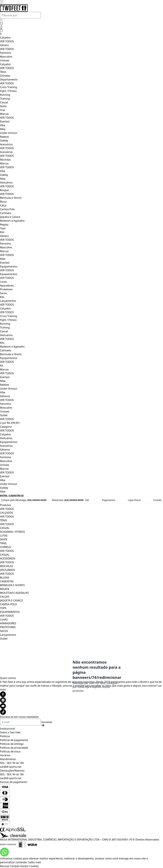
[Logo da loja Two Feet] (81, 8)
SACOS (4, 631)
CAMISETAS (7, 581)
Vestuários (6, 183)
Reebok (4, 137)
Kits (2, 232)
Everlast (5, 121)
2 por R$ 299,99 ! (10, 423)
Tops (3, 228)
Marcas (4, 114)
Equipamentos (9, 266)
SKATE (4, 539)
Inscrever (47, 723)
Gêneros (5, 396)
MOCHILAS (7, 566)
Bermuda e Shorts (11, 198)
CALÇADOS (7, 513)
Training (5, 99)
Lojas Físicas (134, 500)
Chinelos (5, 76)
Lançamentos (8, 301)
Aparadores (7, 286)
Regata (4, 224)
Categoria (6, 427)
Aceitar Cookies (29, 866)
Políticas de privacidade (14, 748)
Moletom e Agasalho (12, 221)
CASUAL (5, 528)
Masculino (6, 57)
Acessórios (6, 144)
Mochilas (5, 160)
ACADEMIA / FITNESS (12, 532)
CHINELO (5, 547)
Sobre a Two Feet (10, 732)
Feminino (6, 53)
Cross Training (9, 87)
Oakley (4, 141)
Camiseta (6, 213)
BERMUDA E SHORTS (12, 585)
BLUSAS (5, 578)
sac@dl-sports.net (11, 767)
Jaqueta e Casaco (10, 217)
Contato (158, 500)
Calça (3, 205)
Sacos (3, 293)
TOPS (3, 608)
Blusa (3, 202)
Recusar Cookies (10, 866)
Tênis (3, 72)
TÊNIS (4, 520)
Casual (4, 102)
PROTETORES (8, 627)
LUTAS (4, 536)
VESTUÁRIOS (8, 570)
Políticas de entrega (12, 744)
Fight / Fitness (8, 91)
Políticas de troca (10, 751)
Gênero (4, 45)
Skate (3, 106)
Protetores (6, 289)
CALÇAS (5, 597)
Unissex (5, 60)
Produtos (5, 505)
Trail (3, 110)
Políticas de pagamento (14, 740)
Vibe (3, 125)
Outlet (4, 415)
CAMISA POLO (8, 604)
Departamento (9, 79)
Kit (2, 366)
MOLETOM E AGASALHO (14, 593)
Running (5, 95)
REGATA (5, 589)
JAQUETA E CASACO (11, 600)
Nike (3, 129)
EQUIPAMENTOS (10, 612)
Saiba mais (35, 862)
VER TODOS (7, 41)
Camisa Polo (7, 209)
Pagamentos (109, 500)
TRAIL (3, 543)
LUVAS (4, 620)
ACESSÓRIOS (8, 558)
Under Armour (9, 133)
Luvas (3, 282)
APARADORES (8, 623)
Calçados (5, 38)
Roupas (4, 190)
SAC (87, 500)
